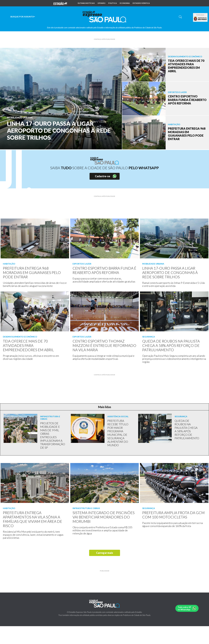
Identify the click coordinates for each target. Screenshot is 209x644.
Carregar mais (105, 553)
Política (113, 3)
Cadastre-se (103, 176)
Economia (125, 3)
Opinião (101, 3)
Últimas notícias (86, 3)
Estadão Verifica (141, 3)
